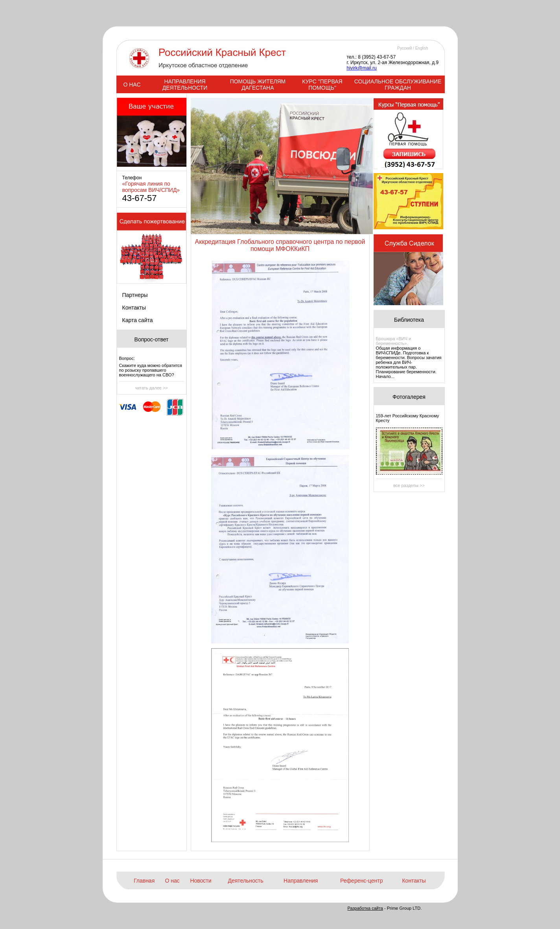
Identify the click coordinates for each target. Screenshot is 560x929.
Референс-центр (361, 881)
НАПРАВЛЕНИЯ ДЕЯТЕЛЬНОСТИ (185, 85)
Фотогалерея (409, 397)
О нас (172, 881)
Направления (301, 881)
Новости (201, 881)
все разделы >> (409, 485)
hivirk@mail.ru (362, 68)
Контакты (134, 308)
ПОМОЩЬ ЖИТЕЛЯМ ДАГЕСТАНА (258, 85)
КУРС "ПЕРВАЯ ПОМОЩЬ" (322, 85)
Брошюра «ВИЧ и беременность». (394, 341)
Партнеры (135, 295)
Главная (144, 881)
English (422, 48)
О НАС (132, 85)
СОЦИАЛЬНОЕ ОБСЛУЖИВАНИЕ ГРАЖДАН (398, 85)
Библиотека (409, 320)
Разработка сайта (365, 908)
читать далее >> (151, 388)
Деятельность (245, 881)
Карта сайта (138, 320)
